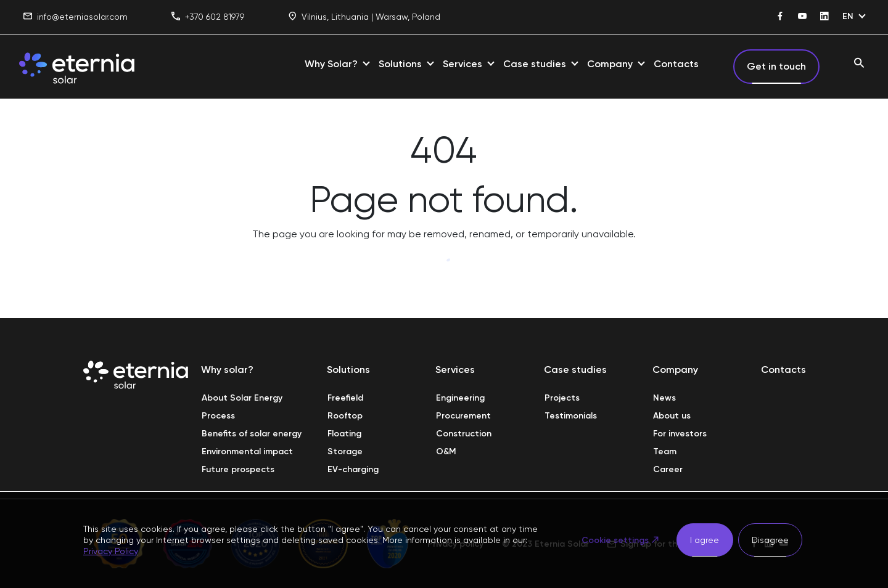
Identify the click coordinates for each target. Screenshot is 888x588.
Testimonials (571, 416)
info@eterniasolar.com (76, 17)
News (664, 398)
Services (462, 64)
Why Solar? (331, 64)
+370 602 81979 (208, 17)
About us (672, 416)
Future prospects (238, 469)
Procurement (463, 416)
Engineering (460, 398)
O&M (446, 451)
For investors (680, 434)
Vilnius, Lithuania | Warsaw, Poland (364, 17)
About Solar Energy (242, 398)
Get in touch (776, 66)
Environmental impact (247, 451)
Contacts (676, 64)
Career (668, 469)
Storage (345, 451)
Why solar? (227, 370)
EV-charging (353, 469)
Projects (562, 398)
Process (218, 416)
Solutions (400, 64)
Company (610, 64)
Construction (464, 434)
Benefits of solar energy (252, 434)
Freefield (345, 398)
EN (848, 16)
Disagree (770, 540)
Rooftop (345, 416)
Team (665, 451)
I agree (705, 540)
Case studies (535, 64)
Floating (344, 434)
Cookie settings (615, 540)
